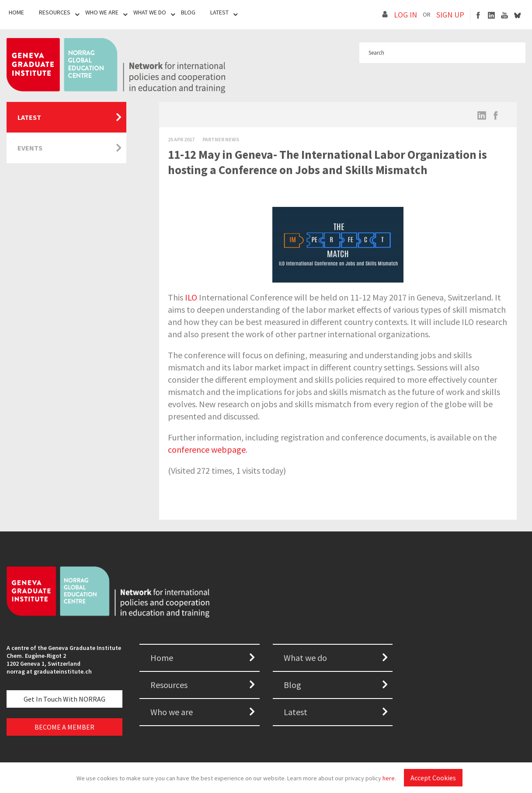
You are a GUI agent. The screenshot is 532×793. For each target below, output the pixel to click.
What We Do (150, 12)
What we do (305, 658)
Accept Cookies (433, 778)
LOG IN (405, 15)
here (389, 778)
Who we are (172, 712)
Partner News (221, 139)
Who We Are (102, 12)
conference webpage (207, 449)
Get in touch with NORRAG (64, 699)
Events (30, 148)
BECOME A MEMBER (64, 727)
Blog (188, 12)
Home (16, 12)
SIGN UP (450, 15)
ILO (191, 297)
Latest (219, 12)
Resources (55, 12)
